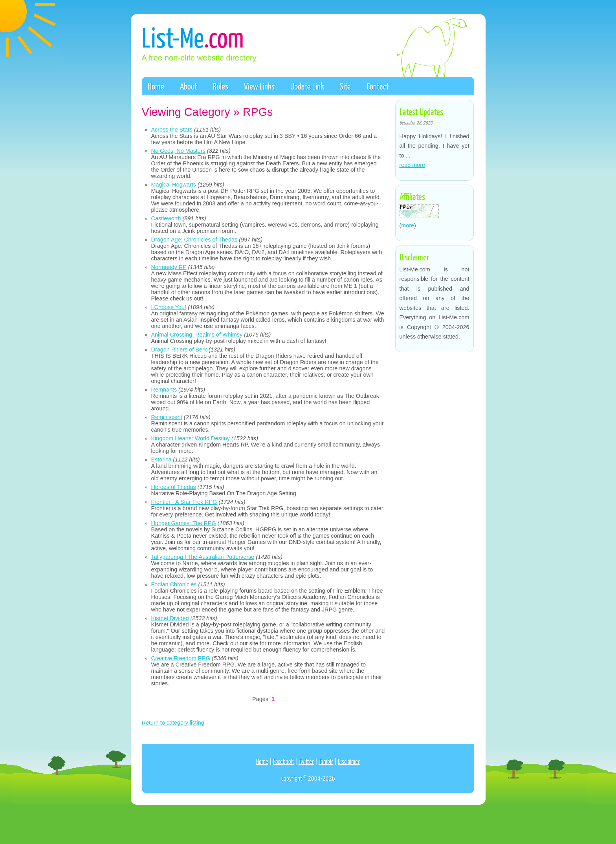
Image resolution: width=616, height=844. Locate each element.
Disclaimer (349, 761)
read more (412, 165)
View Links (259, 86)
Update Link (307, 86)
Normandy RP (169, 267)
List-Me (193, 37)
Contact (378, 86)
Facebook (283, 761)
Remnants (164, 390)
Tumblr (326, 761)
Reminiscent (167, 417)
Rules (221, 86)
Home (156, 86)
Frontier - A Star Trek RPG (184, 502)
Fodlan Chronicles (174, 584)
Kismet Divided (170, 618)
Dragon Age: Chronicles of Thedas (194, 240)
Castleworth (166, 218)
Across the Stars (172, 130)
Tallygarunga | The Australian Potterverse (203, 557)
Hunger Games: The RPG (184, 523)
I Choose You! (169, 307)
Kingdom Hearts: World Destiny (191, 438)
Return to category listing (173, 723)
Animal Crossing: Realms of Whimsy (197, 335)
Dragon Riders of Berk (179, 350)
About (189, 86)
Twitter (306, 761)
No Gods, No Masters (178, 151)
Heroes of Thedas (174, 487)
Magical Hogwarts (174, 185)
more (408, 225)
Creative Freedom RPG (181, 658)
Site (345, 86)
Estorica (161, 460)
